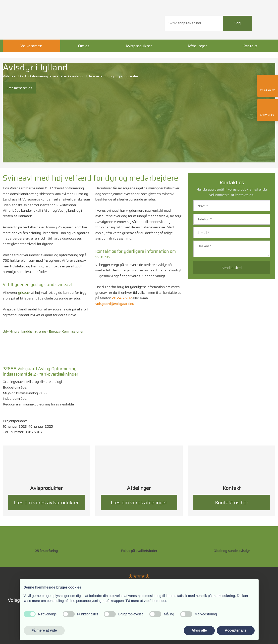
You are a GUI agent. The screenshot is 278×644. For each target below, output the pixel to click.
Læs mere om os (19, 88)
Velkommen (31, 46)
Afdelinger (197, 46)
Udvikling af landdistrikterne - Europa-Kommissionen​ (44, 331)
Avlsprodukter (139, 46)
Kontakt (250, 46)
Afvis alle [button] (199, 630)
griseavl (24, 293)
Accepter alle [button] (236, 630)
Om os (84, 46)
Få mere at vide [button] (44, 630)
